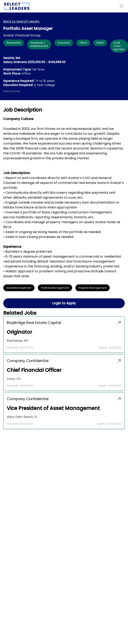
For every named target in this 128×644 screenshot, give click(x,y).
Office (83, 43)
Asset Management (19, 288)
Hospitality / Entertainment (39, 44)
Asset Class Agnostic (119, 46)
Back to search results (21, 21)
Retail (100, 43)
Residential (14, 43)
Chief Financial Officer (34, 370)
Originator (19, 332)
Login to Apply (64, 303)
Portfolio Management (55, 288)
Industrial (64, 43)
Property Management (93, 288)
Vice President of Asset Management (53, 408)
